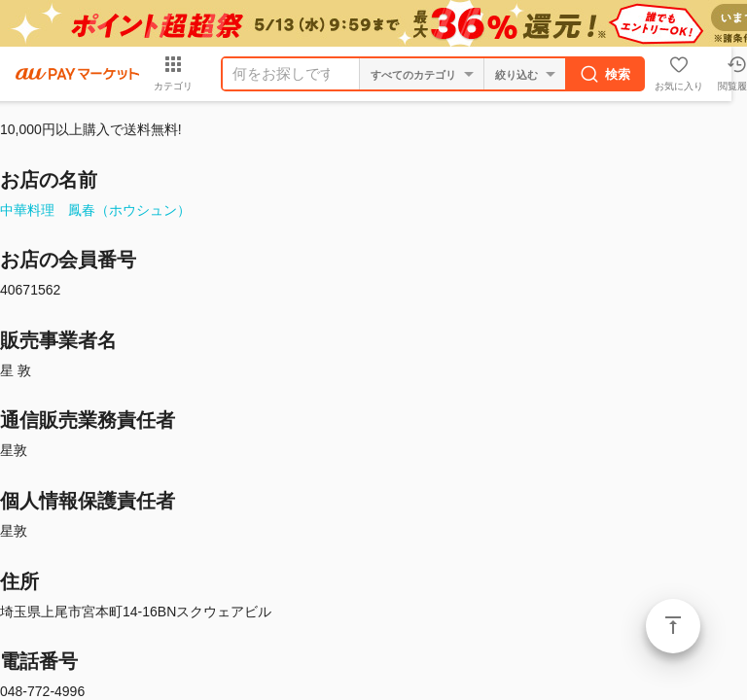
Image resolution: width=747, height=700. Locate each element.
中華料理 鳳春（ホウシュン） (95, 210)
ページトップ (673, 626)
